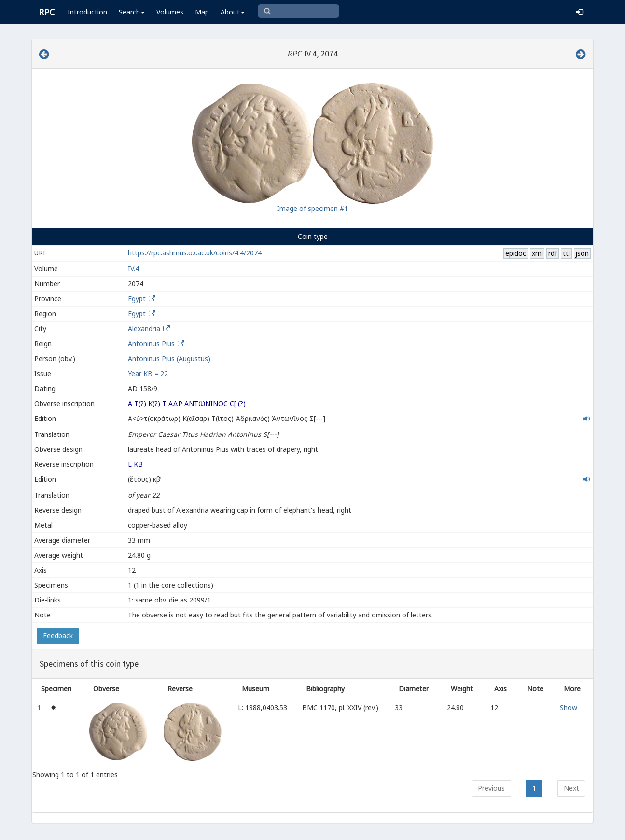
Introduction (87, 12)
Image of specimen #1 (312, 208)
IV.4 (133, 269)
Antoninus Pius (151, 343)
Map (202, 12)
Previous (491, 788)
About (233, 12)
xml (537, 253)
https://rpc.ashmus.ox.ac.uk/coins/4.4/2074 (195, 253)
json (582, 253)
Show (569, 707)
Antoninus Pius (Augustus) (169, 358)
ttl (566, 253)
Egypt (137, 299)
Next (571, 788)
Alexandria (144, 329)
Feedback (58, 636)
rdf (553, 253)
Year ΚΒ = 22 (148, 373)
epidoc (516, 253)
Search (132, 12)
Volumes (170, 12)
